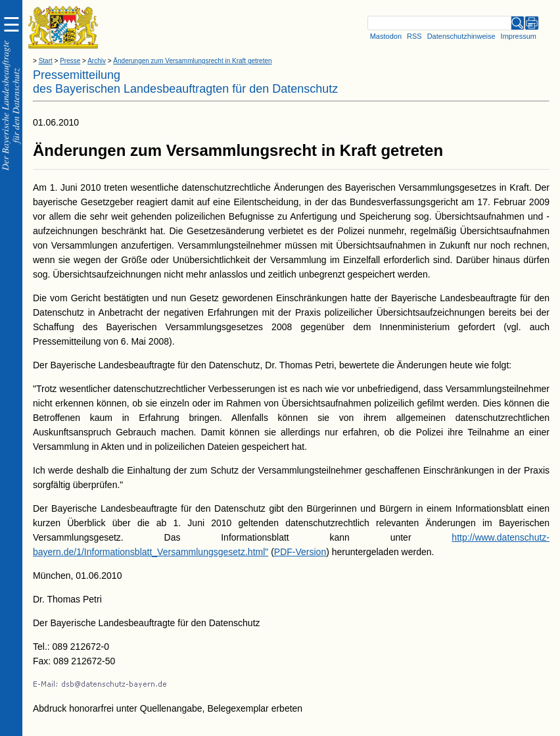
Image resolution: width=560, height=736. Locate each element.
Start (46, 61)
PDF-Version (300, 552)
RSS (414, 36)
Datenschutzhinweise (461, 36)
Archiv (97, 61)
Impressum (519, 36)
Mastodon (386, 36)
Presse (70, 61)
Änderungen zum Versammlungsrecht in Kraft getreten (192, 61)
